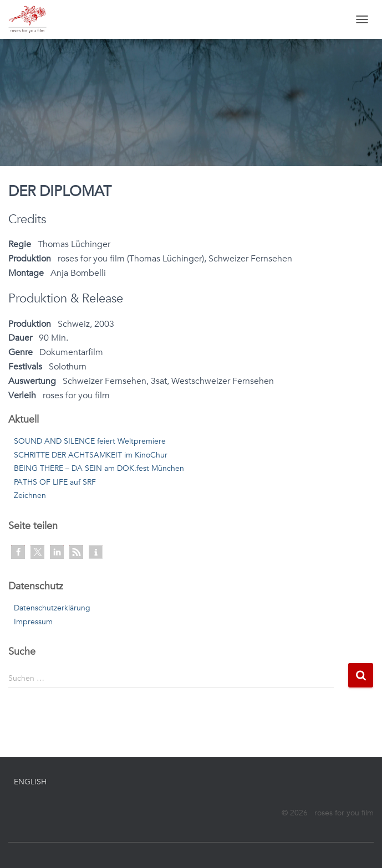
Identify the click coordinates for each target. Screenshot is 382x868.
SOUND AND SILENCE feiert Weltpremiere (90, 441)
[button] (18, 552)
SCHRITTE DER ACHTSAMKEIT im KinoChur (91, 455)
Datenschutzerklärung (52, 608)
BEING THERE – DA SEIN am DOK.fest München (99, 468)
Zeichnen (30, 495)
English (30, 782)
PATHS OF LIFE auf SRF (55, 482)
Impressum (33, 622)
